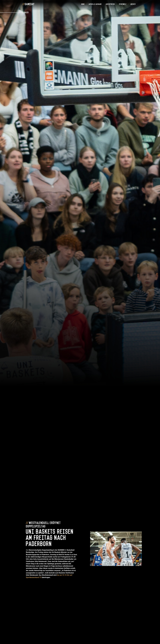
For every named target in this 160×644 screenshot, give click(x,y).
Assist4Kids (110, 4)
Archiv (133, 4)
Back (27, 12)
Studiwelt (123, 4)
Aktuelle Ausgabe (95, 4)
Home (83, 4)
